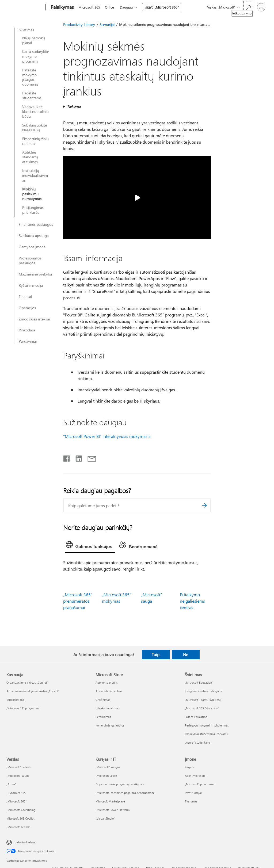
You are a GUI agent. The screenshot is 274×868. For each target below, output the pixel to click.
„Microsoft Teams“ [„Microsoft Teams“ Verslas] (18, 827)
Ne (186, 655)
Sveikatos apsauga (34, 236)
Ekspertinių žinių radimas (35, 141)
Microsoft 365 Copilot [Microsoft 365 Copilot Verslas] (20, 818)
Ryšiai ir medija (31, 285)
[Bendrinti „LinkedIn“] (77, 457)
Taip (156, 655)
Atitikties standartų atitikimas (30, 157)
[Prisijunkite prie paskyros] (261, 7)
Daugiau (128, 7)
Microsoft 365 (89, 7)
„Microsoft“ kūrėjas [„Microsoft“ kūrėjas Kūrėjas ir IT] (108, 767)
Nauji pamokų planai (34, 40)
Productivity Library (79, 24)
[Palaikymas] (62, 7)
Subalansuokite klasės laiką (35, 128)
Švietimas (26, 30)
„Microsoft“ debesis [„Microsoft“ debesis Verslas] (19, 767)
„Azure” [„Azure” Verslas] (11, 784)
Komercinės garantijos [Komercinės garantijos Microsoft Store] (110, 725)
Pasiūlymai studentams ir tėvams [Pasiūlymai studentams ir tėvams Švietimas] (206, 734)
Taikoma (74, 106)
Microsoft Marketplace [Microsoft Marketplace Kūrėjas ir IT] (110, 801)
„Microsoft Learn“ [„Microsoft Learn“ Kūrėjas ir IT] (107, 776)
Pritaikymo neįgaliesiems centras (192, 601)
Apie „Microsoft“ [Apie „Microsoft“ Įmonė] (195, 776)
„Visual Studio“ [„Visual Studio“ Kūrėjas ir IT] (105, 818)
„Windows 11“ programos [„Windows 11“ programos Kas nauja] (23, 708)
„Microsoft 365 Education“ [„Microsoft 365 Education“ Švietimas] (202, 708)
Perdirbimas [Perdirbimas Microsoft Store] (103, 717)
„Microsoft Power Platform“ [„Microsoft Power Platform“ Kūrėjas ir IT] (113, 810)
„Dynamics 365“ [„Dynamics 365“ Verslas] (17, 793)
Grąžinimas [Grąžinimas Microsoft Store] (103, 700)
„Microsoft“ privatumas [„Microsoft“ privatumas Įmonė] (200, 784)
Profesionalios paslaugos (30, 261)
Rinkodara (27, 330)
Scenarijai (107, 24)
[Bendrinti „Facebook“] (67, 457)
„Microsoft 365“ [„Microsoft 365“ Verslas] (16, 801)
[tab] (90, 546)
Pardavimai (28, 341)
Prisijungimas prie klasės (33, 210)
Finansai (25, 297)
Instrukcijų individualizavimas (35, 175)
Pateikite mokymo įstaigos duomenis (30, 77)
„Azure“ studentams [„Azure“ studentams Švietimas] (198, 742)
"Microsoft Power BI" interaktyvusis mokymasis (107, 436)
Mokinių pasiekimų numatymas (32, 194)
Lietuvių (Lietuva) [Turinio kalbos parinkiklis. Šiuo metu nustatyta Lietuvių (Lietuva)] (25, 842)
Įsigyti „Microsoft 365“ (164, 7)
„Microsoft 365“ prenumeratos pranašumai (78, 601)
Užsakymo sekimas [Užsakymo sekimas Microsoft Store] (108, 708)
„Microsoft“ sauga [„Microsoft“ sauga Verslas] (18, 776)
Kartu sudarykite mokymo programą (36, 56)
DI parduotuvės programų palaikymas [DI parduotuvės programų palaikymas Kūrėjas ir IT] (120, 784)
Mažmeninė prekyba (35, 274)
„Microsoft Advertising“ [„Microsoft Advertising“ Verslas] (21, 810)
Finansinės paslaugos (36, 224)
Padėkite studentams (32, 95)
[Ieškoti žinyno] (248, 7)
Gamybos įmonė (32, 247)
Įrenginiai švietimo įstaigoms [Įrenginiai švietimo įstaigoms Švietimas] (204, 691)
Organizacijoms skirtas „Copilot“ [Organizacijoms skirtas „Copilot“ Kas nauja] (27, 682)
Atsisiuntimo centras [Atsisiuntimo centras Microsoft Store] (109, 691)
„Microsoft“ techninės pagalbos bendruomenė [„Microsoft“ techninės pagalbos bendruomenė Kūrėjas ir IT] (125, 793)
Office (111, 7)
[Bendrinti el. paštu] (89, 457)
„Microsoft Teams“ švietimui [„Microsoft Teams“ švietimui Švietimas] (203, 700)
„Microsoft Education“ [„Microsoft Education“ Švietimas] (199, 682)
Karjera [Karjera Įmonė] (190, 767)
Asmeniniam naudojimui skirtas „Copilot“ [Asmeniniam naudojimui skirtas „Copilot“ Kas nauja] (33, 691)
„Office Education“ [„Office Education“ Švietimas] (197, 717)
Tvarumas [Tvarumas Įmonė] (191, 801)
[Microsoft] (25, 7)
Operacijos (27, 308)
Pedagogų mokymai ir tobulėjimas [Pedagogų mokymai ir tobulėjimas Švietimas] (207, 725)
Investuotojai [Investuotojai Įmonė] (193, 793)
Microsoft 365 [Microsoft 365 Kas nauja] (15, 700)
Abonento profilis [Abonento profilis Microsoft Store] (107, 682)
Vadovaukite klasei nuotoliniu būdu (35, 112)
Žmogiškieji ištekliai (34, 319)
